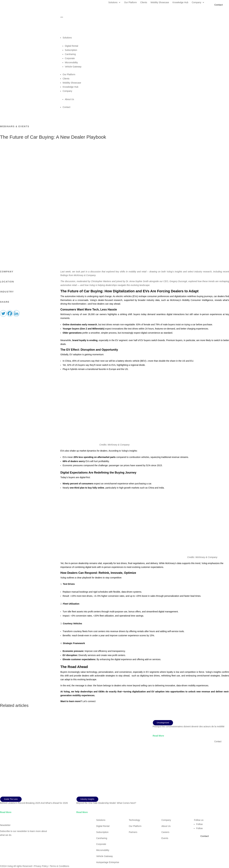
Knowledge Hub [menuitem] (71, 87)
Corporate (101, 844)
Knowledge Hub (180, 2)
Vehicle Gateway (104, 856)
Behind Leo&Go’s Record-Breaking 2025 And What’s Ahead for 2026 (34, 803)
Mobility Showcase (160, 2)
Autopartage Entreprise (108, 862)
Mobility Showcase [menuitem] (72, 83)
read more (6, 812)
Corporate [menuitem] (70, 58)
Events (165, 838)
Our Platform (130, 2)
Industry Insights (87, 799)
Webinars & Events (15, 126)
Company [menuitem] (146, 93)
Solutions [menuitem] (146, 40)
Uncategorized (163, 723)
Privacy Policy (41, 866)
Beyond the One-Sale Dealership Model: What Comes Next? (106, 803)
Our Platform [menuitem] (69, 74)
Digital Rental (103, 826)
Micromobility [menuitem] (71, 62)
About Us (166, 826)
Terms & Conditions (60, 866)
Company (197, 2)
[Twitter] (3, 313)
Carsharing (102, 838)
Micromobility (103, 850)
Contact (218, 741)
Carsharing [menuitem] (70, 54)
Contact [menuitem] (66, 107)
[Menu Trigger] (62, 17)
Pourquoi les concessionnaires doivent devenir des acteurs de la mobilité (189, 726)
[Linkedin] (16, 313)
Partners (133, 832)
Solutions (113, 2)
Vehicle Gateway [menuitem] (73, 67)
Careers (165, 832)
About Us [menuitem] (69, 99)
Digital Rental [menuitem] (71, 46)
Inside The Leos (11, 799)
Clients (144, 2)
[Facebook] (10, 313)
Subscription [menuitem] (71, 50)
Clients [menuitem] (66, 79)
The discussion (68, 281)
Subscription (102, 832)
